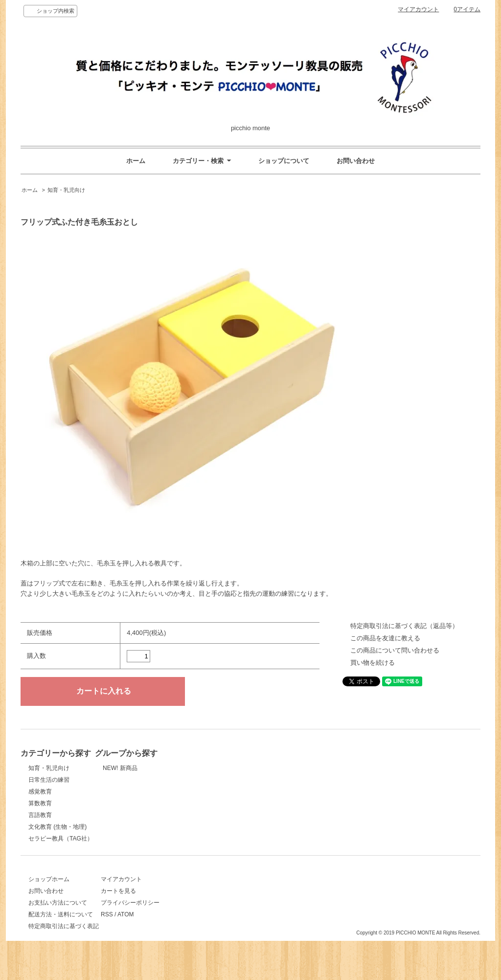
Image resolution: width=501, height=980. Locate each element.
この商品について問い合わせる (395, 650)
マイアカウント (418, 9)
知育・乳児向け (66, 190)
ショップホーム (49, 890)
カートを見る (159, 902)
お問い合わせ (356, 161)
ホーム (136, 161)
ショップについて (284, 161)
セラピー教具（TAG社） (61, 839)
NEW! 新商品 (158, 768)
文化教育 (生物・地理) (57, 827)
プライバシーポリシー (170, 913)
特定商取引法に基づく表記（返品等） (404, 626)
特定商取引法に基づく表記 (64, 937)
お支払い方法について (58, 913)
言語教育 (40, 815)
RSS (147, 925)
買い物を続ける (373, 663)
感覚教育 (40, 792)
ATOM (166, 925)
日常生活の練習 (49, 780)
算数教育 (40, 803)
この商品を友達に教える (385, 638)
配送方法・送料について (61, 925)
